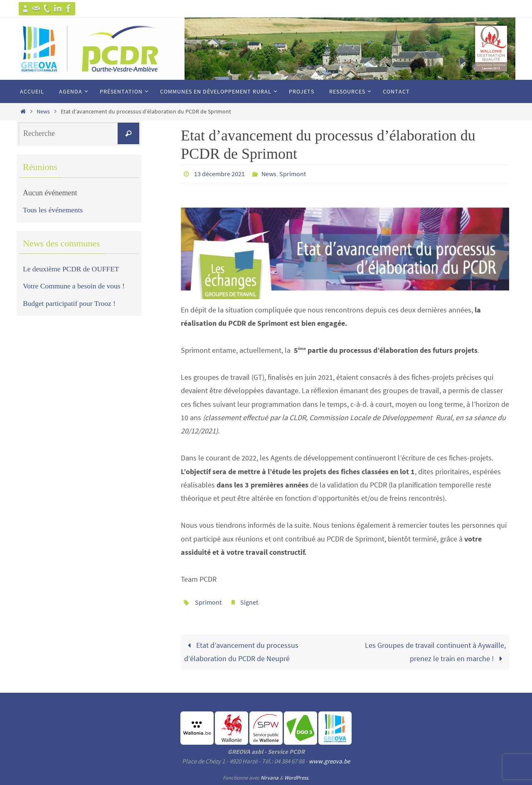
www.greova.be (329, 760)
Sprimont (293, 174)
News (43, 111)
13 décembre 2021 (219, 174)
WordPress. (297, 777)
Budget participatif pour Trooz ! (71, 303)
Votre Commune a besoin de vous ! (75, 286)
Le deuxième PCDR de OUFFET (73, 269)
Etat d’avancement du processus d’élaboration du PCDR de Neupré (241, 651)
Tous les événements (54, 210)
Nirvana (270, 777)
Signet (249, 602)
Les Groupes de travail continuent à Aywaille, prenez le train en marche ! (435, 651)
